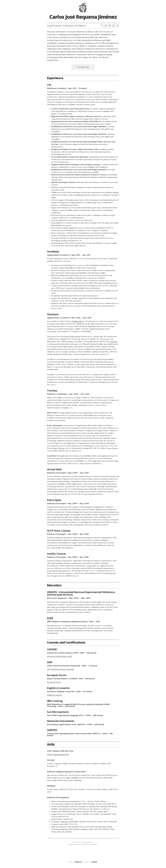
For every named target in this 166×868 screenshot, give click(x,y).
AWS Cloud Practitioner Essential (60, 669)
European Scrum (54, 682)
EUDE (50, 618)
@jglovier (78, 862)
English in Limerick (55, 695)
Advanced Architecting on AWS (60, 656)
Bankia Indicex (78, 321)
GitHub (94, 862)
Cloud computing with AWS (58, 754)
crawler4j (113, 342)
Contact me (83, 67)
